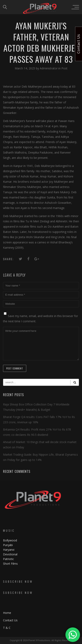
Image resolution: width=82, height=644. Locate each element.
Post (64, 68)
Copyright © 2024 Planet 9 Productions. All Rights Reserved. (41, 640)
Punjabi (8, 545)
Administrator (49, 68)
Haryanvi (9, 550)
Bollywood (10, 540)
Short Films (10, 564)
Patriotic (9, 559)
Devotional (10, 554)
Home (7, 613)
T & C (7, 628)
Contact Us (10, 620)
